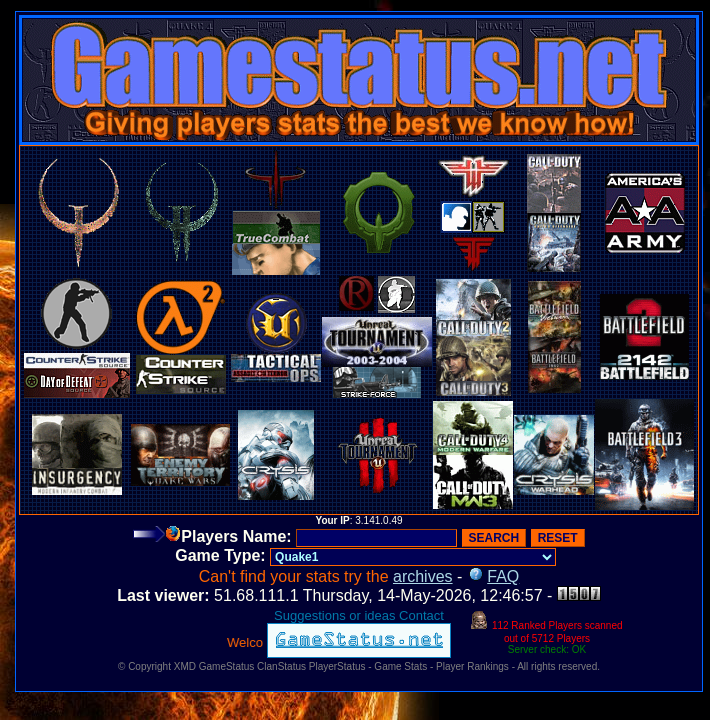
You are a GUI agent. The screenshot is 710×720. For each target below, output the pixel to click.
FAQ (503, 576)
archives (423, 576)
